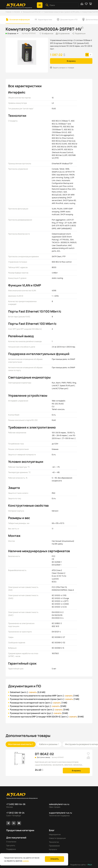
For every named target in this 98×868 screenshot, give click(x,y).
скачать (33, 692)
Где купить (11, 845)
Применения (54, 846)
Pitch (90, 865)
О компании (11, 842)
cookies (26, 861)
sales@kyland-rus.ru (59, 804)
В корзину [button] (71, 61)
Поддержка (11, 849)
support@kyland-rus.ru (60, 813)
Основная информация (20, 20)
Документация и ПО (69, 20)
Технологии (54, 842)
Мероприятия (55, 834)
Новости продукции (57, 838)
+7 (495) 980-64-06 (16, 804)
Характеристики (45, 20)
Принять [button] (55, 859)
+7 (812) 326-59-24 (15, 813)
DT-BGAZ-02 (44, 754)
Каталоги (53, 849)
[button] (40, 5)
